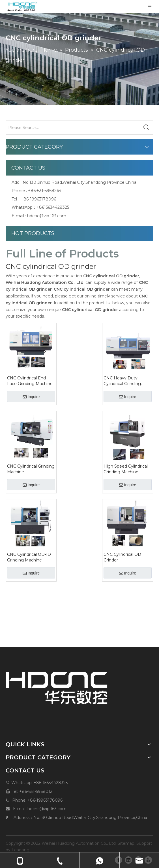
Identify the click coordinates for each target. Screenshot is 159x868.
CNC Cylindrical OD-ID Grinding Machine (29, 557)
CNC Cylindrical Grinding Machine (31, 469)
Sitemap (126, 843)
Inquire (31, 397)
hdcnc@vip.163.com (47, 216)
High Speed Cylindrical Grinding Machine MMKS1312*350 (126, 469)
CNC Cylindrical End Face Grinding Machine (30, 381)
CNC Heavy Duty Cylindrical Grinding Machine (122, 381)
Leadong (21, 850)
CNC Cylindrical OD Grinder (122, 557)
